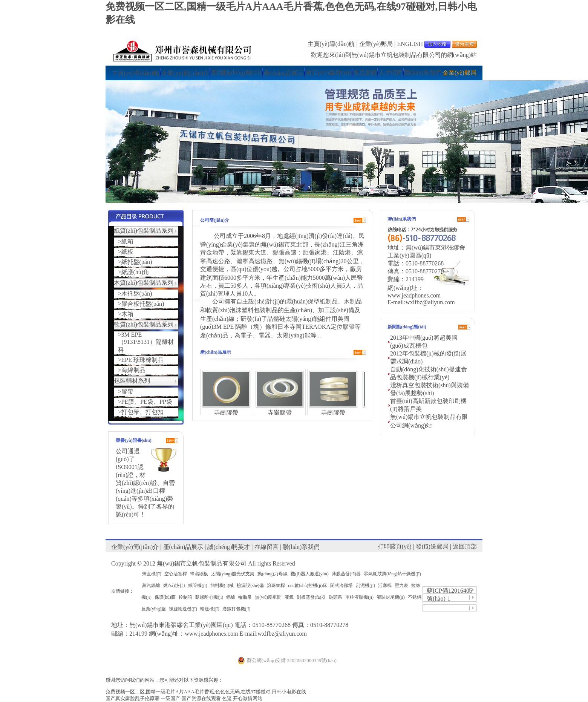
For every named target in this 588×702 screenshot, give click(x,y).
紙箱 (127, 241)
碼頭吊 (335, 597)
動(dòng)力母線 (273, 574)
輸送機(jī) (210, 609)
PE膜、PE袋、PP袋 (147, 402)
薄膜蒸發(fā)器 (346, 574)
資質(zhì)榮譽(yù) (328, 73)
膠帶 (127, 392)
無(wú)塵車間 (268, 597)
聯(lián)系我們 (423, 73)
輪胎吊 (245, 597)
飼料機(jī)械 (222, 586)
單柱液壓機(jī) (359, 597)
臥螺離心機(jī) (209, 597)
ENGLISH (410, 44)
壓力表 (401, 586)
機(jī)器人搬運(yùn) (310, 574)
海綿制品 (133, 370)
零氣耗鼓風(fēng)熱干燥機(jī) (392, 574)
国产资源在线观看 (201, 698)
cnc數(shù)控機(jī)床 (308, 586)
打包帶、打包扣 (142, 412)
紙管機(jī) (198, 586)
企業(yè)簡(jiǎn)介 (185, 73)
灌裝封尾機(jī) (391, 597)
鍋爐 (231, 597)
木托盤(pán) (137, 294)
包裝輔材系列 (132, 381)
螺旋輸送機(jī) (183, 609)
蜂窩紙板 (199, 574)
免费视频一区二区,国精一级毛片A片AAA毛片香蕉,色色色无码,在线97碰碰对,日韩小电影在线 (206, 692)
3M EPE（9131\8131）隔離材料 (146, 342)
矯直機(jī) (152, 574)
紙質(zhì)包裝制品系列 (144, 231)
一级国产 (170, 698)
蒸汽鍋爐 (151, 586)
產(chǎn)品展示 (284, 73)
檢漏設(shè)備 (250, 586)
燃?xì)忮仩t (174, 586)
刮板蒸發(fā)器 (311, 597)
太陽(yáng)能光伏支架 (233, 574)
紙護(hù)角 (136, 272)
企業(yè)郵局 (376, 44)
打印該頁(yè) (395, 546)
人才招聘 (390, 73)
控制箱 (185, 597)
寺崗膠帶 (226, 413)
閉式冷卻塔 (341, 586)
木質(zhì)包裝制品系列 (144, 283)
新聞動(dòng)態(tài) (236, 73)
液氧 (289, 597)
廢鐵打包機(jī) (237, 609)
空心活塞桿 (176, 574)
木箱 (127, 314)
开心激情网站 (248, 698)
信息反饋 (365, 73)
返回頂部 (465, 546)
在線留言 (266, 547)
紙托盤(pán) (137, 262)
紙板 (127, 252)
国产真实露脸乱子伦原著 (132, 698)
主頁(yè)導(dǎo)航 (331, 44)
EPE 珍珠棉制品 (142, 360)
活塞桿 (385, 586)
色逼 (227, 698)
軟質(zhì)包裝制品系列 (144, 324)
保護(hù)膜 (165, 597)
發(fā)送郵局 (432, 546)
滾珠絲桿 (276, 586)
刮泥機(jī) (365, 586)
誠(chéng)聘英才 (229, 547)
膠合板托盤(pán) (143, 304)
